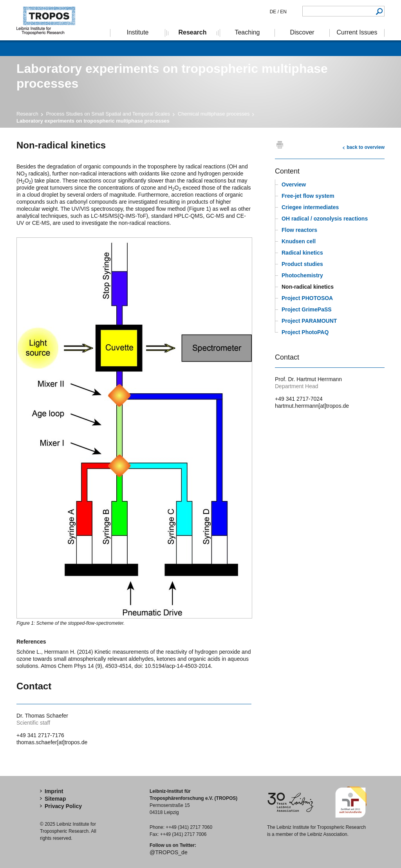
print (280, 144)
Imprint (54, 791)
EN (283, 12)
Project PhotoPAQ (305, 332)
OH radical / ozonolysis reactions (325, 219)
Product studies (302, 264)
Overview (294, 184)
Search (379, 11)
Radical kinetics (302, 253)
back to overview (366, 147)
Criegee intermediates (310, 207)
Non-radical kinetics (308, 287)
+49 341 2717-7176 (40, 735)
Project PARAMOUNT (309, 321)
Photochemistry (302, 275)
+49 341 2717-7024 (299, 399)
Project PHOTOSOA (307, 298)
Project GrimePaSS (307, 309)
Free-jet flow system (308, 196)
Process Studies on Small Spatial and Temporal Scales (108, 114)
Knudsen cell (299, 241)
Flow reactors (299, 230)
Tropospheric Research (50, 20)
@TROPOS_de (169, 852)
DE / (274, 12)
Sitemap (55, 799)
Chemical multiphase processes (214, 114)
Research (27, 114)
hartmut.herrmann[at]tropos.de (312, 406)
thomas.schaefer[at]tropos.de (52, 742)
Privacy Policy (63, 806)
